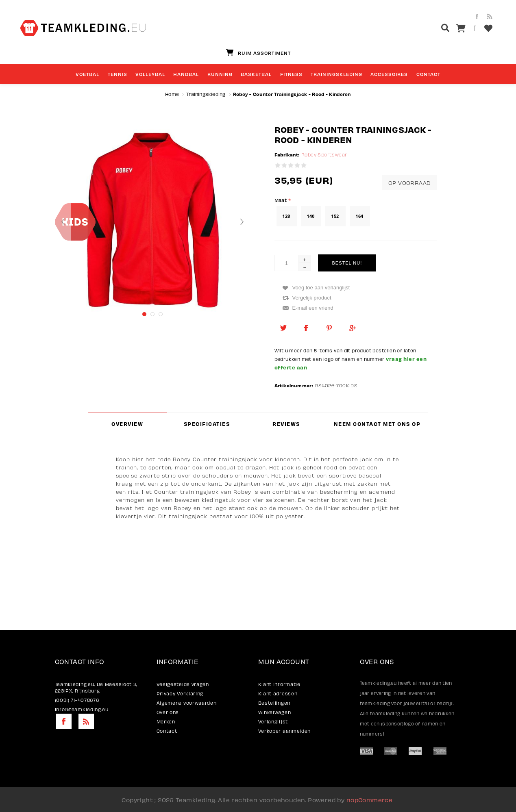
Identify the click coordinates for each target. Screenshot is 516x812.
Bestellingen (274, 703)
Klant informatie (279, 684)
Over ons (168, 712)
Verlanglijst (273, 721)
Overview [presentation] (127, 424)
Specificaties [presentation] (207, 424)
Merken (166, 721)
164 (359, 216)
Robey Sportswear (324, 155)
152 (335, 216)
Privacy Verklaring (180, 693)
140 (311, 216)
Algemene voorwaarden (187, 703)
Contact (167, 731)
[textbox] (430, 29)
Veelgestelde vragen (183, 684)
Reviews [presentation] (286, 424)
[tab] (127, 424)
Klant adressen (278, 693)
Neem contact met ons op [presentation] (377, 424)
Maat (281, 200)
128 (286, 216)
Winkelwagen (275, 712)
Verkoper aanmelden (285, 731)
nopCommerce (369, 799)
